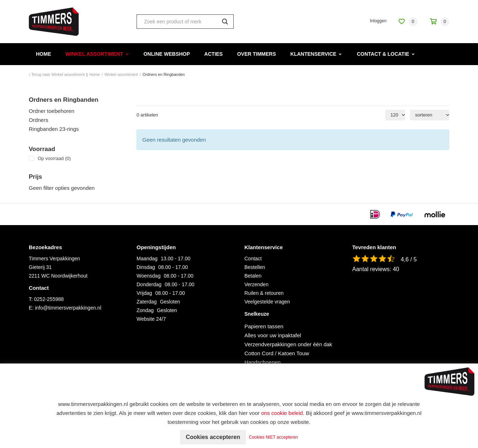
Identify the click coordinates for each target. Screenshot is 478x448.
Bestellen (255, 267)
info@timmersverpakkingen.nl (68, 308)
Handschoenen (263, 362)
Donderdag (149, 284)
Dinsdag (146, 267)
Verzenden (256, 284)
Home (43, 54)
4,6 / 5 (409, 259)
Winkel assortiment (94, 54)
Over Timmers (257, 54)
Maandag (147, 259)
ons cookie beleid (282, 413)
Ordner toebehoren (52, 111)
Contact (253, 259)
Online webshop (167, 54)
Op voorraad (54, 158)
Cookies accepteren (213, 437)
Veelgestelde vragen (267, 302)
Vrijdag (144, 293)
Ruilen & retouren (264, 293)
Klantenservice (313, 54)
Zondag (145, 310)
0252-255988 (49, 299)
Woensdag (149, 276)
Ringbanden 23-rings (54, 129)
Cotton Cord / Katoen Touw (277, 353)
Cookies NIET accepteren (274, 437)
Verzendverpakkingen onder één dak (288, 344)
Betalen (253, 276)
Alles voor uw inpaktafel (273, 335)
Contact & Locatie (383, 54)
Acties (213, 54)
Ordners (38, 120)
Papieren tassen (264, 326)
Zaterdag (147, 302)
